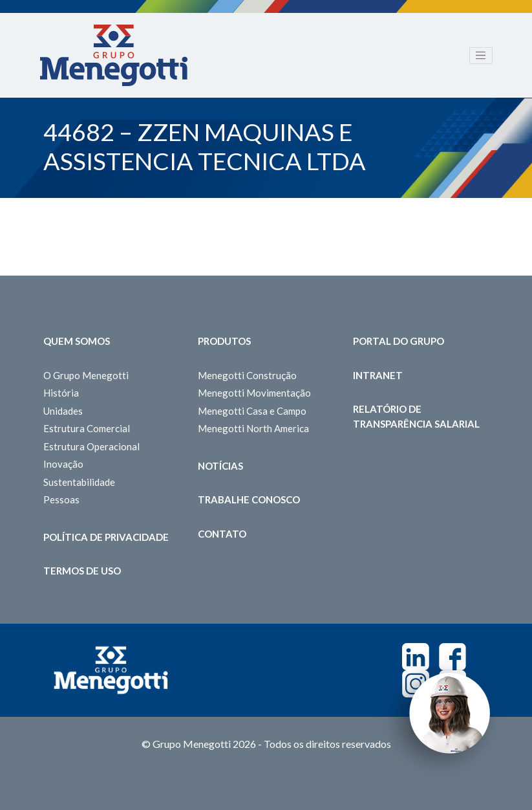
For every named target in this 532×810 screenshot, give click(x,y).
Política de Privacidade (106, 537)
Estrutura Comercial (87, 428)
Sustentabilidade (79, 482)
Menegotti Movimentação (254, 393)
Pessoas (61, 499)
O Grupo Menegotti (86, 375)
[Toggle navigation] (481, 56)
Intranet (378, 375)
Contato (222, 534)
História (61, 393)
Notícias (220, 466)
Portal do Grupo (399, 341)
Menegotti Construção (247, 375)
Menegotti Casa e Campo (252, 411)
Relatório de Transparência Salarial (416, 416)
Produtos (224, 341)
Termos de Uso (82, 571)
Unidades (63, 411)
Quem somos (77, 341)
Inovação (63, 464)
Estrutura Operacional (91, 446)
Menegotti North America (253, 428)
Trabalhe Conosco (249, 499)
